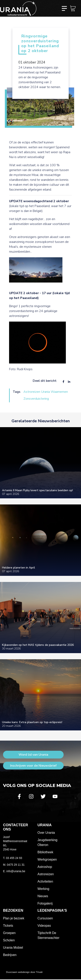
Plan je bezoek (14, 918)
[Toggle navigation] (64, 8)
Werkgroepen (47, 859)
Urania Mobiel (13, 948)
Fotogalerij (45, 903)
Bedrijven (10, 955)
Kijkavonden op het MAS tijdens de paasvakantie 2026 (38, 645)
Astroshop (45, 867)
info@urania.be (16, 871)
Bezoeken (13, 910)
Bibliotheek (45, 852)
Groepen (9, 933)
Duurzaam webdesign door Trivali (24, 972)
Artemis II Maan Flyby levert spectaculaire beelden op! (37, 490)
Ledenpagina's (52, 910)
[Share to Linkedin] (69, 382)
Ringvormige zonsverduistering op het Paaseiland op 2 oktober (40, 44)
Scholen (9, 940)
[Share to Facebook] (63, 382)
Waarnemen (59, 392)
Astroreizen (32, 392)
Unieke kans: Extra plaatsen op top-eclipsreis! (32, 722)
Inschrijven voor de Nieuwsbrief (33, 766)
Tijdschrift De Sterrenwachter (49, 935)
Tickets (8, 926)
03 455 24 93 (14, 858)
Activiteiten (45, 881)
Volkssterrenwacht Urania (18, 8)
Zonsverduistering (36, 399)
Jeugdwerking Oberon (48, 842)
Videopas (44, 926)
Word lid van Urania (33, 755)
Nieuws (43, 896)
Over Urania (46, 833)
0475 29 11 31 (16, 865)
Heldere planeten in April (18, 568)
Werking (43, 889)
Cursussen (45, 918)
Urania (45, 392)
